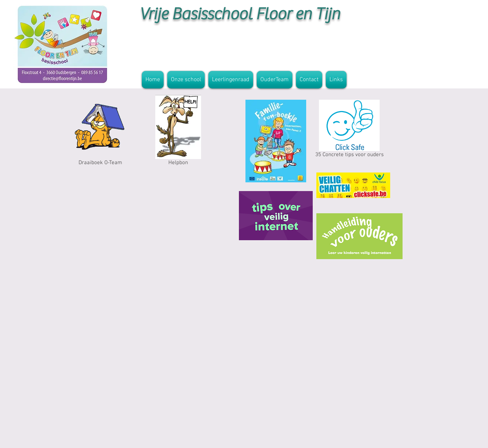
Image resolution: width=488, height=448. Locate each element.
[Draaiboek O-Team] (100, 132)
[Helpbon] (178, 132)
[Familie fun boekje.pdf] (276, 142)
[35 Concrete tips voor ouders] (349, 130)
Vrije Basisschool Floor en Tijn (240, 14)
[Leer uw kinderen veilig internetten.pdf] (359, 237)
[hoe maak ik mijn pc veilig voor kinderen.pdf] (276, 217)
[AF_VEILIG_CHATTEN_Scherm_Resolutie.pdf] (353, 186)
